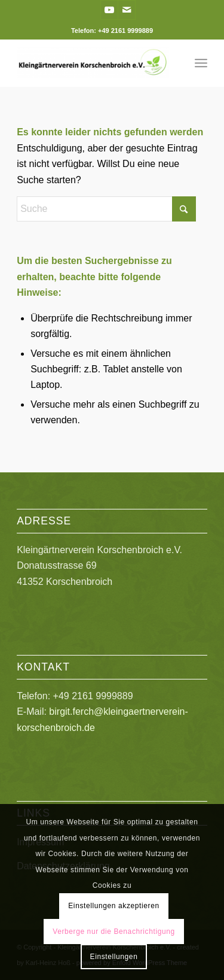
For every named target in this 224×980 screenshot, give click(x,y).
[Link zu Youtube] (109, 10)
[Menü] (201, 63)
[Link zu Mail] (127, 10)
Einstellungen (114, 957)
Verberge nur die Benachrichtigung (114, 932)
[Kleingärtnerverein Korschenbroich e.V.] (93, 63)
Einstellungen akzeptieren (113, 906)
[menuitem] (201, 63)
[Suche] (106, 209)
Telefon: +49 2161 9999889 (112, 31)
